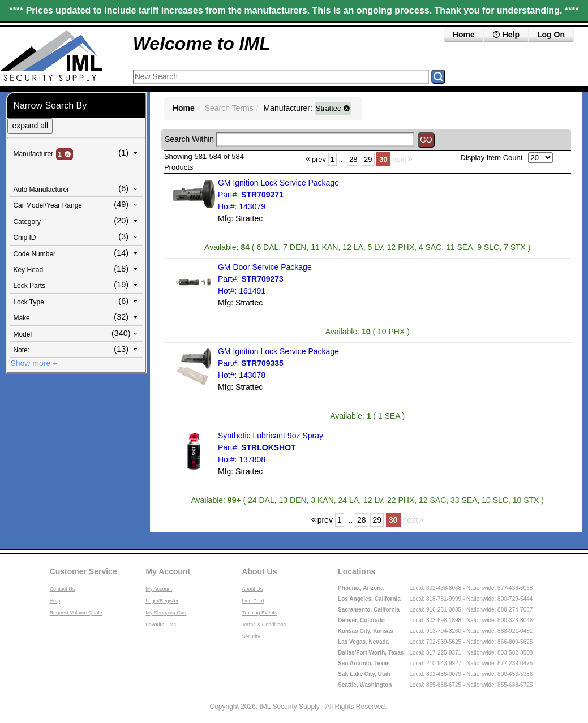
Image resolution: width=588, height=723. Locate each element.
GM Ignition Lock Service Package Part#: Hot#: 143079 (278, 195)
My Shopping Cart (166, 613)
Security (251, 636)
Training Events (259, 613)
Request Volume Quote (76, 613)
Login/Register (162, 601)
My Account (168, 571)
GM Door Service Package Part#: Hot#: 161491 (265, 279)
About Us (259, 571)
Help (506, 35)
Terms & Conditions (264, 625)
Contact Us (63, 589)
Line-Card (253, 601)
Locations (357, 571)
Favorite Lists (161, 625)
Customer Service (83, 571)
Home (464, 35)
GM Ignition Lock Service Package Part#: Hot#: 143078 (278, 363)
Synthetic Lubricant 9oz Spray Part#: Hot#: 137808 (271, 447)
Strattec (333, 108)
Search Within (189, 139)
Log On (551, 35)
